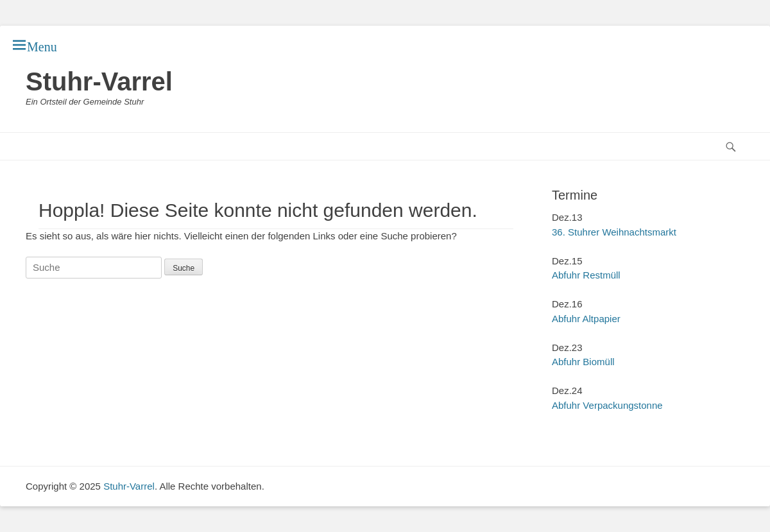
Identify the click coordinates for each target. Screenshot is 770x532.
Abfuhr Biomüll (583, 362)
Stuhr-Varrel (99, 82)
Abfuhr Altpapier (586, 319)
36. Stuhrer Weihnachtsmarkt (614, 232)
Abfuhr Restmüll (586, 275)
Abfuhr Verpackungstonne (607, 405)
